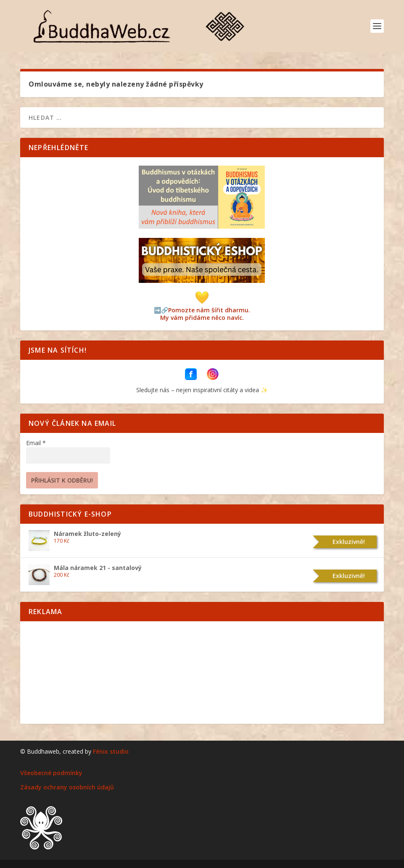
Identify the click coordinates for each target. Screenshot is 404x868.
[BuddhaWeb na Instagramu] (213, 378)
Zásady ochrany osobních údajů (67, 787)
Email (36, 443)
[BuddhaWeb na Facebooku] (192, 378)
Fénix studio (111, 751)
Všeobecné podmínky (51, 773)
